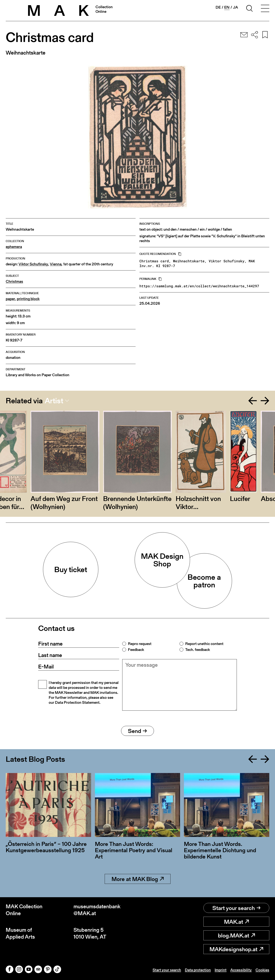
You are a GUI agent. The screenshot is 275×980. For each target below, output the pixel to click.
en (227, 7)
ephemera (14, 247)
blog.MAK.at (236, 935)
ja (235, 7)
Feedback (136, 650)
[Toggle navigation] (265, 9)
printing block (28, 299)
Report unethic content (204, 644)
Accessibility (241, 970)
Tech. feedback (198, 650)
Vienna (56, 264)
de (218, 7)
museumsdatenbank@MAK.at (97, 910)
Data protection (198, 970)
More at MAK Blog (138, 879)
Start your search (236, 908)
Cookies (262, 970)
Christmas (14, 281)
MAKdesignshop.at (236, 949)
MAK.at (236, 922)
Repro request (140, 644)
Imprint (221, 970)
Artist (54, 401)
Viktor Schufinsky (33, 264)
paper (10, 299)
